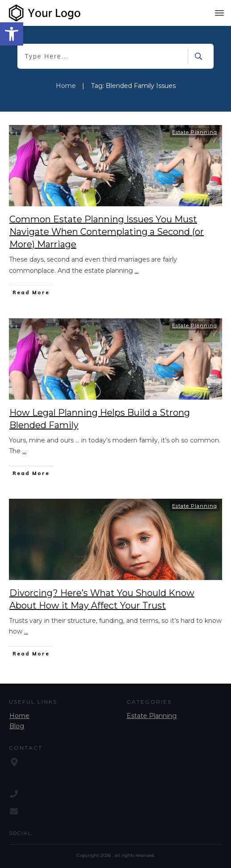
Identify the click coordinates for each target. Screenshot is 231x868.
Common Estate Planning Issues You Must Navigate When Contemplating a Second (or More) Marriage (107, 232)
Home (19, 716)
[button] (12, 34)
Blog (17, 726)
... (137, 271)
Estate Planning (195, 132)
